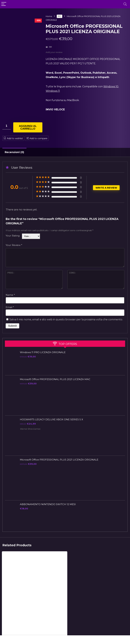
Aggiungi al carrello (28, 127)
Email (10, 307)
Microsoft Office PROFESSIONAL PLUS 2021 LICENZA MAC (55, 379)
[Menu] (4, 4)
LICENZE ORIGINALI (12, 607)
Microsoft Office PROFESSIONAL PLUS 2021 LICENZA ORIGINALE (59, 460)
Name (10, 295)
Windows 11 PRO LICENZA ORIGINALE (43, 352)
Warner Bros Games (30, 429)
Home (49, 16)
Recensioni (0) (14, 152)
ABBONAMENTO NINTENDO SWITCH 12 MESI (48, 504)
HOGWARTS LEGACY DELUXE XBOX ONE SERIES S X (51, 419)
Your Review (14, 245)
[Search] (125, 4)
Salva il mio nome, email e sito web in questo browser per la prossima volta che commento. (66, 319)
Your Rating (13, 236)
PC (59, 16)
